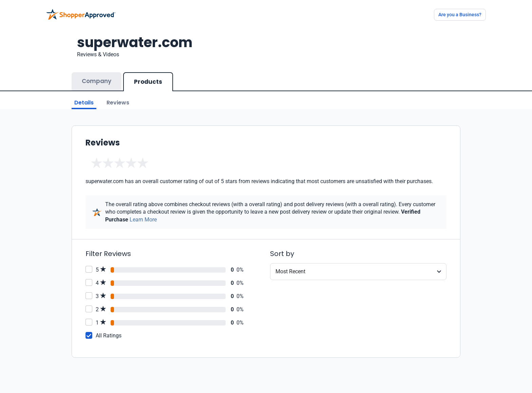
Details (84, 103)
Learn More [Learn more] (143, 220)
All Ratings (109, 336)
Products (148, 82)
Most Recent (290, 271)
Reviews (118, 103)
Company (97, 81)
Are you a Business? (460, 15)
